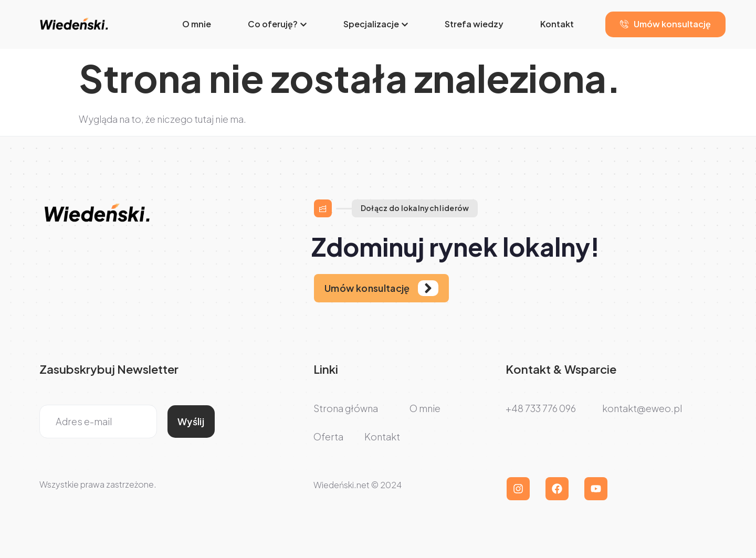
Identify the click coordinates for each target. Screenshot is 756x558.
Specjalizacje (376, 24)
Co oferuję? (277, 24)
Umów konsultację (665, 24)
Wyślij (191, 421)
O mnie (197, 24)
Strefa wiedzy (474, 24)
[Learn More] (381, 288)
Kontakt (557, 24)
